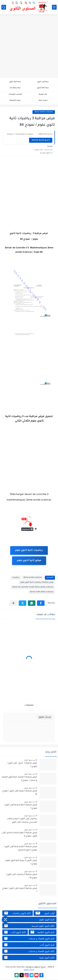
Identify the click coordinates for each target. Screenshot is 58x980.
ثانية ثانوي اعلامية (43, 933)
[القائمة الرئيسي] (54, 7)
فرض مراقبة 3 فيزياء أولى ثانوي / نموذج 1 (20, 891)
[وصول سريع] (5, 920)
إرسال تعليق (45, 718)
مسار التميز (29, 970)
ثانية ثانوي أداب (29, 945)
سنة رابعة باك (15, 88)
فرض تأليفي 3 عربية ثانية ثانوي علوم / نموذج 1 (21, 863)
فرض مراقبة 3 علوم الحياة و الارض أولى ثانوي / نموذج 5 (20, 835)
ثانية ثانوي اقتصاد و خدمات (29, 939)
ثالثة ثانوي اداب (15, 933)
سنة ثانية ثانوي (15, 82)
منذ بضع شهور (29, 788)
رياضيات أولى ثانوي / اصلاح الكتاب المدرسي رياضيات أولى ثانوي (22, 821)
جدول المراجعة (15, 100)
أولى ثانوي (45, 914)
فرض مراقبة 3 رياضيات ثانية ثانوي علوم (37, 583)
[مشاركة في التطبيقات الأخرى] (13, 604)
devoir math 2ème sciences (42, 592)
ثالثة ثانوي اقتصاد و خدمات (29, 952)
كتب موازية (43, 94)
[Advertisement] (29, 46)
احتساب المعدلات (15, 94)
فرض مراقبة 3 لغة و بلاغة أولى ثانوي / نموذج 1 (20, 807)
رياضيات (16, 578)
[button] (41, 604)
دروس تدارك (43, 100)
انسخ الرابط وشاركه (41, 141)
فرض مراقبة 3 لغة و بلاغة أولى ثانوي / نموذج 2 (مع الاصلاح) (20, 849)
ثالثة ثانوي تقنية (29, 958)
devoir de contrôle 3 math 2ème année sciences (33, 588)
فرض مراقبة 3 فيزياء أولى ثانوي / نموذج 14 (20, 793)
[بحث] (4, 7)
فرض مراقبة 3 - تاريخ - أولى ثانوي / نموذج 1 (22, 765)
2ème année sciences (44, 112)
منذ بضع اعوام (30, 760)
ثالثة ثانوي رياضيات (18, 914)
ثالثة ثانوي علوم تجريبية (29, 926)
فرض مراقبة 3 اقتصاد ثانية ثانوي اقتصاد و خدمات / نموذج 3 (19, 779)
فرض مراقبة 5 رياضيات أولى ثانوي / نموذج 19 (21, 877)
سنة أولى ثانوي (43, 82)
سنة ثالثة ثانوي (43, 88)
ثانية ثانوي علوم (29, 920)
